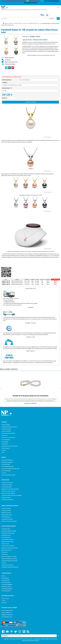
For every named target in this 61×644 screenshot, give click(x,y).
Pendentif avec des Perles (8, 533)
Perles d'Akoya (5, 578)
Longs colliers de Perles (7, 539)
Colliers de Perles (6, 529)
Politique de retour (6, 498)
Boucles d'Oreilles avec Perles (9, 531)
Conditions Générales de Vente (9, 427)
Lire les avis (8, 60)
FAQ (3, 452)
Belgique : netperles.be (7, 615)
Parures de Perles (6, 537)
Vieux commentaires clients (8, 475)
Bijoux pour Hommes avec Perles (10, 548)
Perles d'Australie (6, 582)
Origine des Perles (6, 508)
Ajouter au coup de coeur (11, 62)
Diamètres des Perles (7, 515)
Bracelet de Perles (6, 535)
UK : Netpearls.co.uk (7, 617)
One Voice (4, 603)
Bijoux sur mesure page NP (8, 493)
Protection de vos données (8, 438)
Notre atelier (5, 444)
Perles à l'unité (5, 544)
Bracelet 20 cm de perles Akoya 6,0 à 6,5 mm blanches (31, 396)
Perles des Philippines (7, 584)
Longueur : (5, 82)
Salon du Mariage (6, 471)
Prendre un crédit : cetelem (8, 491)
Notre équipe (5, 442)
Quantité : (5, 98)
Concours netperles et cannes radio (10, 469)
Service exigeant (6, 448)
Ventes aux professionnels (8, 433)
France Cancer (5, 598)
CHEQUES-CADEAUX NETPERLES (10, 567)
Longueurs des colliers (7, 519)
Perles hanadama (6, 591)
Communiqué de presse (8, 466)
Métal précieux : (7, 88)
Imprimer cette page (10, 64)
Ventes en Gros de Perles (8, 546)
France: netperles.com (7, 610)
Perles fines (5, 552)
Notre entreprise (6, 440)
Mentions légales (6, 425)
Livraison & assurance (7, 483)
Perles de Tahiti (5, 580)
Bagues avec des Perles (8, 542)
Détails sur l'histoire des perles (9, 521)
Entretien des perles (7, 487)
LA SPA (3, 601)
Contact (4, 450)
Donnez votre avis (9, 58)
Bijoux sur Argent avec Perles (9, 556)
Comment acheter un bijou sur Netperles (12, 495)
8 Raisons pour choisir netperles (10, 446)
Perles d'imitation (6, 517)
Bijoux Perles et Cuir (7, 550)
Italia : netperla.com (7, 613)
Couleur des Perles (6, 511)
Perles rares (5, 554)
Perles (3, 576)
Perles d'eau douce (6, 587)
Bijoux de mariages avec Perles (9, 559)
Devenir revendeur (6, 431)
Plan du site (5, 435)
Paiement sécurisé (6, 429)
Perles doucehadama (7, 589)
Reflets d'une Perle (6, 513)
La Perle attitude (6, 464)
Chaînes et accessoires (7, 565)
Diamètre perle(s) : (7, 80)
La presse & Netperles (7, 460)
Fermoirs (4, 563)
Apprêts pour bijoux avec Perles (10, 561)
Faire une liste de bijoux (7, 500)
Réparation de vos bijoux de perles (10, 489)
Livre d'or (4, 473)
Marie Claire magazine (7, 462)
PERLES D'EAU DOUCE (40, 40)
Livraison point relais (7, 485)
